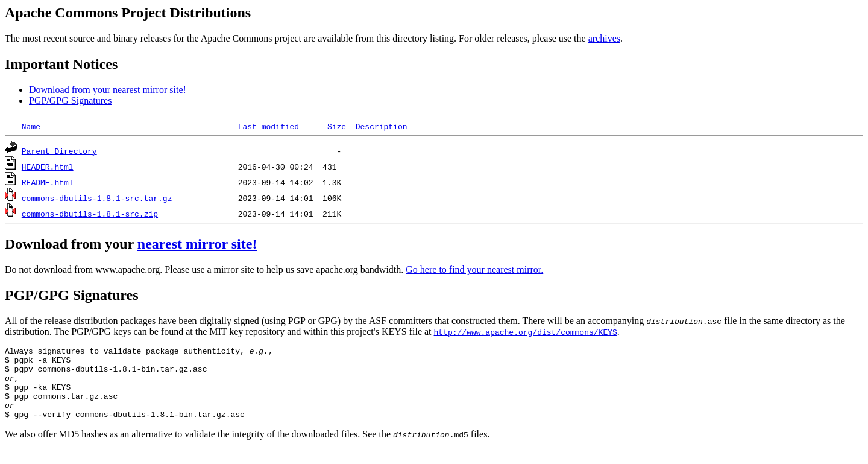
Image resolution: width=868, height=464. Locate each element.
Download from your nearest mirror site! (108, 90)
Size (337, 126)
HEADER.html (48, 167)
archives (604, 38)
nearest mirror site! (197, 244)
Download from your (71, 244)
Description (382, 126)
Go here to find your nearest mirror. (474, 269)
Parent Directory (59, 151)
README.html (48, 182)
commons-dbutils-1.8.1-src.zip (90, 214)
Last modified (269, 126)
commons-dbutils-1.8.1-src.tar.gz (97, 198)
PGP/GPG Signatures (70, 100)
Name (31, 126)
